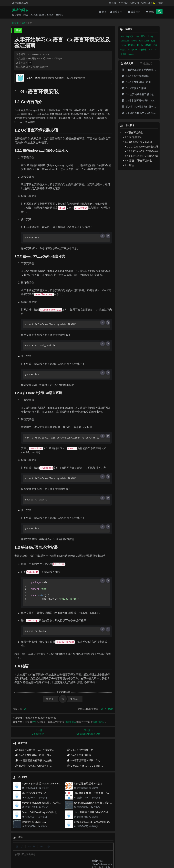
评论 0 (57, 59)
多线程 (148, 45)
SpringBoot (133, 50)
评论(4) (43, 807)
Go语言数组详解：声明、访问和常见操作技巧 (42, 755)
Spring (151, 36)
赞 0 (47, 59)
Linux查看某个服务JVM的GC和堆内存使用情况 (99, 812)
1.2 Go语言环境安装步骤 (138, 142)
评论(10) (44, 788)
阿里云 (51, 855)
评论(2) (94, 788)
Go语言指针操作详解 (80, 750)
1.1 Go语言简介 (133, 137)
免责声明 (93, 849)
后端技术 (135, 12)
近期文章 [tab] (146, 63)
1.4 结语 (128, 165)
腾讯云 (60, 855)
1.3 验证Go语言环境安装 (138, 161)
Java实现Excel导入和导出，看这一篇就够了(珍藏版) (102, 803)
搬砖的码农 (20, 10)
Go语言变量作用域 (79, 755)
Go (24, 23)
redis (124, 45)
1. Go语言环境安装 (132, 132)
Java (123, 36)
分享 (74, 699)
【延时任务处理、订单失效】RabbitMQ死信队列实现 (103, 793)
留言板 (113, 3)
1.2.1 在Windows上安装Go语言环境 (142, 147)
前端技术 (117, 12)
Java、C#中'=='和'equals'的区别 (40, 812)
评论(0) (42, 798)
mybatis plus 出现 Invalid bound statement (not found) (51, 784)
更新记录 (69, 849)
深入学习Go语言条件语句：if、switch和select (42, 766)
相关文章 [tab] (127, 63)
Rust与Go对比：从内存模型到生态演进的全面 (42, 750)
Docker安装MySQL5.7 (34, 822)
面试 (144, 36)
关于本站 (123, 3)
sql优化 (143, 50)
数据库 (132, 45)
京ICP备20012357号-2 (74, 855)
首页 (103, 12)
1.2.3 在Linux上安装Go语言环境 (142, 156)
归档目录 (81, 849)
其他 (153, 41)
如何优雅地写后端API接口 (88, 784)
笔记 (150, 12)
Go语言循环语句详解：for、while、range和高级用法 (97, 760)
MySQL (130, 36)
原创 (18, 30)
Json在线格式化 (20, 3)
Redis (140, 45)
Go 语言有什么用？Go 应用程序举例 (89, 766)
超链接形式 (70, 722)
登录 (160, 3)
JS (156, 50)
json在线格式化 (47, 849)
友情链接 (134, 3)
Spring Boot (125, 41)
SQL (151, 50)
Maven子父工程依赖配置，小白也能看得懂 (45, 803)
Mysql (135, 41)
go (30, 63)
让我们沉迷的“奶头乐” (34, 793)
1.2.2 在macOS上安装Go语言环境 (142, 151)
